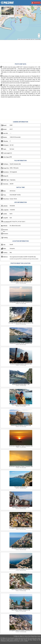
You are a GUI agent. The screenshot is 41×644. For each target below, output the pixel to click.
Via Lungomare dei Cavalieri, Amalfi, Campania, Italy (21, 323)
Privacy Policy (34, 636)
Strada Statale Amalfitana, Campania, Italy (21, 425)
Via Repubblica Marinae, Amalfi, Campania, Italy (21, 302)
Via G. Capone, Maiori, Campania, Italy (21, 405)
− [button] (39, 37)
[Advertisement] (20, 51)
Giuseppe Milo (28, 39)
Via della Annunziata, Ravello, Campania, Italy (21, 364)
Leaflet (19, 39)
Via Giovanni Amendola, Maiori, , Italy (21, 384)
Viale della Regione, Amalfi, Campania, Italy (21, 282)
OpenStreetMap (38, 39)
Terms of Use (27, 636)
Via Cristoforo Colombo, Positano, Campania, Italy (21, 569)
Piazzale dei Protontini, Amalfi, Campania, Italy (21, 343)
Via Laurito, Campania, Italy (21, 487)
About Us (22, 636)
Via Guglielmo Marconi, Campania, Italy (21, 548)
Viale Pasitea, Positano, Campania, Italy (21, 589)
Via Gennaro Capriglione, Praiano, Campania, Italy (21, 446)
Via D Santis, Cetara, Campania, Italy (21, 507)
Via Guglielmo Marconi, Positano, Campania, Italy (21, 528)
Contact (39, 636)
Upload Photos (37, 3)
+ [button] (39, 35)
